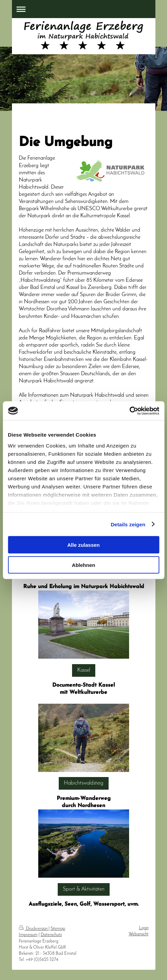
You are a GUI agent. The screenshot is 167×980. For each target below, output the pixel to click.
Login (144, 928)
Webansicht (139, 934)
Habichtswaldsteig (84, 783)
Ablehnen (83, 565)
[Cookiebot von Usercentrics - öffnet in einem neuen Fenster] (129, 411)
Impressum (28, 935)
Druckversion (34, 929)
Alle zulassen (83, 545)
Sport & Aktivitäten (84, 889)
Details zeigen (128, 524)
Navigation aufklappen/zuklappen (84, 9)
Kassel (84, 670)
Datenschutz (51, 935)
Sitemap (58, 929)
